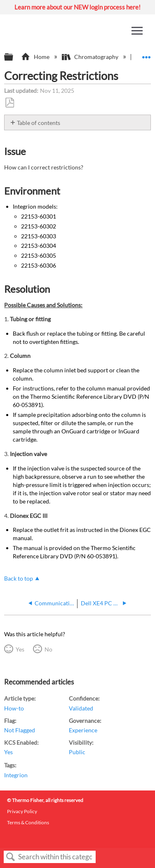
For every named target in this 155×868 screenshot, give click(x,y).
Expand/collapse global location (146, 55)
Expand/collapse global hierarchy (14, 57)
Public (77, 752)
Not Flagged (20, 730)
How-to (14, 708)
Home (36, 57)
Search (11, 857)
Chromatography (91, 57)
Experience (83, 730)
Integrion (16, 775)
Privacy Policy (22, 811)
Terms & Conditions (28, 822)
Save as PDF (9, 103)
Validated (81, 708)
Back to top (19, 578)
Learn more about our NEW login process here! (77, 7)
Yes (20, 649)
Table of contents (39, 123)
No (48, 649)
